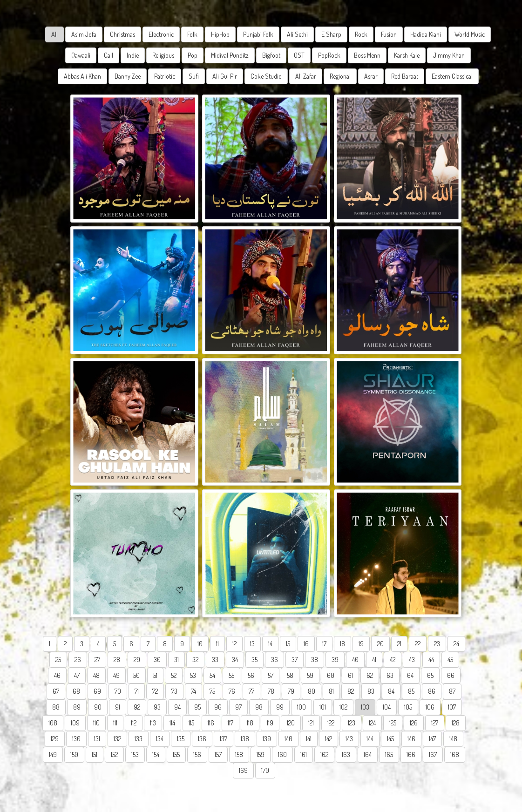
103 (365, 707)
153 (135, 754)
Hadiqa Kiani (426, 34)
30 (157, 660)
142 (329, 739)
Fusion (389, 34)
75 (212, 691)
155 (176, 754)
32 (195, 660)
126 (414, 723)
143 (349, 739)
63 (390, 675)
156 (197, 754)
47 (77, 675)
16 (306, 644)
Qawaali (81, 55)
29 (137, 660)
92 (137, 707)
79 (291, 691)
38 (315, 660)
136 (202, 739)
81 (331, 691)
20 (380, 644)
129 (55, 739)
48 (96, 675)
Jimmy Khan (449, 55)
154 (156, 754)
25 (58, 660)
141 (309, 739)
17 (324, 644)
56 (251, 675)
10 (200, 644)
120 (291, 723)
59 (310, 675)
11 (217, 644)
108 (53, 723)
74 (193, 691)
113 (153, 723)
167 (433, 754)
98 (259, 707)
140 (288, 739)
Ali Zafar (306, 76)
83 (371, 691)
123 (352, 723)
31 (176, 660)
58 (290, 675)
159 (261, 754)
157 (218, 754)
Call (108, 55)
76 (232, 691)
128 (456, 723)
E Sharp (331, 34)
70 (118, 691)
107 (452, 707)
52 (174, 675)
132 (117, 739)
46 (57, 675)
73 (174, 691)
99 (280, 707)
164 (368, 754)
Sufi (194, 76)
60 (331, 675)
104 (387, 707)
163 (346, 754)
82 (351, 691)
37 (295, 660)
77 (251, 691)
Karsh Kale (407, 55)
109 (75, 723)
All (54, 34)
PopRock (329, 55)
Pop (193, 55)
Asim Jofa (84, 34)
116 (211, 723)
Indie (133, 55)
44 (431, 660)
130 (76, 739)
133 (139, 739)
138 (245, 739)
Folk (192, 34)
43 (412, 660)
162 (324, 754)
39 (335, 660)
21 (399, 644)
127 (435, 723)
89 (77, 707)
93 (157, 707)
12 (234, 644)
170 (265, 770)
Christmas (122, 34)
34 (235, 660)
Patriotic (165, 76)
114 (172, 723)
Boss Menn (367, 55)
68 (76, 691)
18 (342, 644)
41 (374, 660)
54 (212, 675)
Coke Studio (266, 76)
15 (288, 644)
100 (302, 707)
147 (432, 739)
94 (177, 707)
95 (197, 707)
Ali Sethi (297, 34)
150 (74, 754)
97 (238, 707)
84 (391, 691)
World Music (470, 34)
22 (418, 644)
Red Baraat (405, 76)
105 (408, 707)
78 (271, 691)
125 (393, 723)
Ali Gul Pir (225, 76)
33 (215, 660)
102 (343, 707)
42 (393, 660)
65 (430, 675)
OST (299, 55)
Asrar (371, 76)
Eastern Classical (452, 76)
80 (312, 691)
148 (453, 739)
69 (97, 691)
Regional (340, 76)
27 (97, 660)
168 (455, 754)
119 (270, 723)
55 (231, 675)
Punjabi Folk (258, 34)
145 (390, 739)
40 (355, 660)
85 (411, 691)
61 (350, 675)
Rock (361, 34)
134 (160, 739)
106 (430, 707)
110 (96, 723)
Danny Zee (128, 76)
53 (193, 675)
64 (410, 675)
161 (304, 754)
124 (372, 723)
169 (243, 770)
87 (452, 691)
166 (411, 754)
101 (323, 707)
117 (230, 723)
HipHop (220, 34)
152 (114, 754)
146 (411, 739)
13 (252, 644)
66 (451, 675)
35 (254, 660)
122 (331, 723)
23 (437, 644)
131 (97, 739)
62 (370, 675)
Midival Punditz (230, 55)
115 (191, 723)
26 (78, 660)
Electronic (161, 34)
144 (370, 739)
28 (117, 660)
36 (275, 660)
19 (361, 644)
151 (95, 754)
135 (181, 739)
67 (56, 691)
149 (53, 754)
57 (271, 675)
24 (456, 644)
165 (389, 754)
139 (267, 739)
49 (116, 675)
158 (239, 754)
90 (98, 707)
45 (450, 660)
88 (56, 707)
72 (155, 691)
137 (224, 739)
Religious (163, 55)
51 (155, 675)
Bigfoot (271, 55)
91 (118, 707)
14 (270, 644)
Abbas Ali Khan (82, 76)
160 (282, 754)
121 (311, 723)
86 (432, 691)
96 (218, 707)
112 (134, 723)
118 (250, 723)
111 (115, 723)
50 (136, 675)
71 (137, 691)
